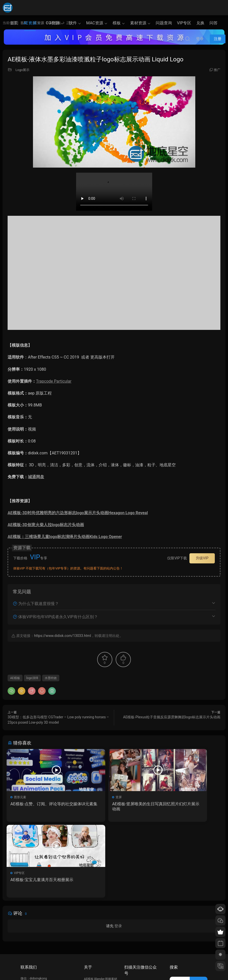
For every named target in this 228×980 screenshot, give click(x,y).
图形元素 (21, 797)
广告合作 (90, 953)
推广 (217, 70)
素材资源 (138, 23)
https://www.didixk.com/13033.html (62, 636)
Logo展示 (22, 70)
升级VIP (202, 558)
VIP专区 (184, 23)
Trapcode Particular (54, 381)
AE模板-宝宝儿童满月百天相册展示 (186, 806)
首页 (14, 23)
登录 (118, 852)
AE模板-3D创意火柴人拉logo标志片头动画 (46, 525)
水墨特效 (51, 678)
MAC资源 (95, 23)
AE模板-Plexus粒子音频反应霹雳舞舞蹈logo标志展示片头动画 (172, 717)
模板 (117, 23)
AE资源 (30, 23)
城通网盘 (36, 477)
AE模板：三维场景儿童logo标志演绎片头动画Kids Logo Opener (65, 537)
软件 (73, 23)
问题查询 (164, 23)
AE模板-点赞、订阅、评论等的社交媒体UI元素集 (41, 806)
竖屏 (91, 797)
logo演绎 (32, 678)
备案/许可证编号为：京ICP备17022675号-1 (114, 968)
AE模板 (15, 678)
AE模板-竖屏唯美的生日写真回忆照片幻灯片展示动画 (113, 806)
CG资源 (53, 23)
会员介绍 (90, 939)
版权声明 (90, 946)
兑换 (200, 23)
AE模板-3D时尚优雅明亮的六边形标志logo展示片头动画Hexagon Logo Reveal (78, 513)
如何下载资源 (93, 931)
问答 (214, 23)
